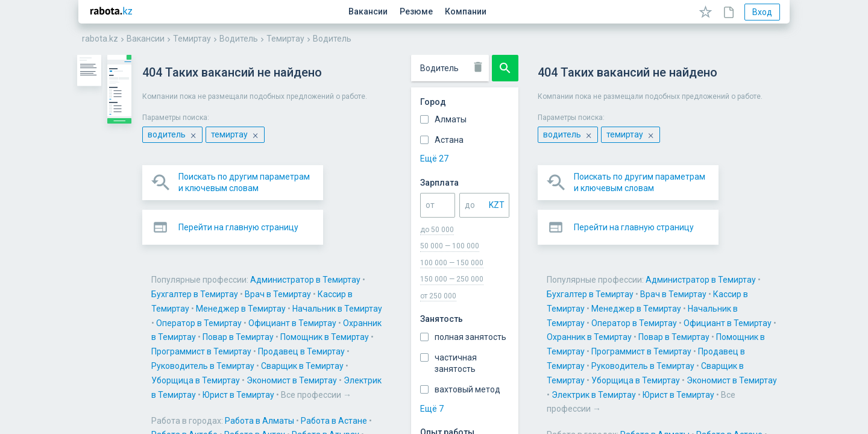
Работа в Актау (598, 304)
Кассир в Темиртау (691, 235)
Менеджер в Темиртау (317, 250)
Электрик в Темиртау (551, 278)
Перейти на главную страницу (359, 183)
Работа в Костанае (382, 333)
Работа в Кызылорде (637, 333)
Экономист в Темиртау (457, 278)
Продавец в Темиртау (562, 264)
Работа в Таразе (662, 347)
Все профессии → (713, 278)
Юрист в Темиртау (636, 278)
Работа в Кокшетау (464, 333)
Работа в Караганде (620, 318)
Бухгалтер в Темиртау (531, 235)
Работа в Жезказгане (530, 318)
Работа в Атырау (668, 304)
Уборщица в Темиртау (361, 278)
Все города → (352, 376)
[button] (353, 183)
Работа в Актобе (527, 304)
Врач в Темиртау (614, 235)
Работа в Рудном (416, 347)
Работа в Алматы (380, 304)
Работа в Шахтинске (570, 362)
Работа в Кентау (305, 333)
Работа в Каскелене (707, 318)
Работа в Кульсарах (549, 333)
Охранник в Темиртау (694, 250)
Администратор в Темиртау (426, 235)
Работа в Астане (454, 304)
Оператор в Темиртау (508, 250)
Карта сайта (296, 402)
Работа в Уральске (362, 362)
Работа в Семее (489, 347)
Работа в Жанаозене (439, 318)
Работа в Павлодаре (727, 333)
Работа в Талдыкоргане (574, 347)
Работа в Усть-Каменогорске (464, 362)
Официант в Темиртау (601, 250)
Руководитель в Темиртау (663, 264)
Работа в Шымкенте (657, 362)
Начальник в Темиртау (413, 250)
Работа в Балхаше (355, 318)
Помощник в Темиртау (361, 264)
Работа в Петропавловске (324, 347)
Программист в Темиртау (462, 264)
